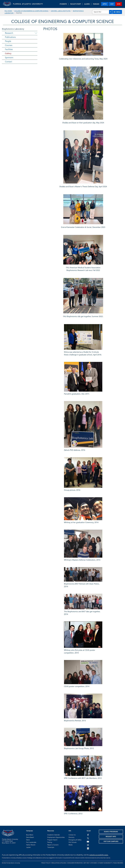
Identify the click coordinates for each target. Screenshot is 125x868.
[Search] (111, 12)
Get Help (87, 863)
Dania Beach (30, 837)
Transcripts (51, 847)
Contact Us (72, 835)
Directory (71, 837)
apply (105, 4)
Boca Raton (30, 835)
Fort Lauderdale (31, 842)
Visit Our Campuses (111, 841)
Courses (9, 45)
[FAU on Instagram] (88, 845)
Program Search (52, 840)
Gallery (8, 53)
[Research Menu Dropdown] (36, 33)
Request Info (111, 837)
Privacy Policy (46, 863)
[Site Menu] (117, 12)
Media (71, 845)
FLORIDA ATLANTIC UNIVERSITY (28, 4)
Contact (9, 62)
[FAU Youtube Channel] (88, 842)
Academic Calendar (54, 835)
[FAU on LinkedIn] (88, 848)
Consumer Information (75, 863)
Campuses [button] (30, 831)
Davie (28, 840)
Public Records (118, 863)
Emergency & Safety (75, 840)
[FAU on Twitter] (88, 838)
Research (9, 33)
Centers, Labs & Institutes (61, 11)
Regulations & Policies (59, 863)
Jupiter (28, 847)
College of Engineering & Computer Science (31, 11)
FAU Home (8, 11)
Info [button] (70, 831)
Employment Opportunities (56, 837)
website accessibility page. (99, 855)
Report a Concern (53, 845)
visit (112, 4)
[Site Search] (102, 12)
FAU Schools (73, 842)
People (8, 41)
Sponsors (9, 58)
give (119, 4)
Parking (50, 842)
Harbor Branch (31, 845)
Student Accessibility (105, 863)
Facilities (9, 49)
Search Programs (111, 832)
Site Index (94, 863)
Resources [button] (51, 831)
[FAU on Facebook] (88, 835)
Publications (10, 37)
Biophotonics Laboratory (13, 29)
